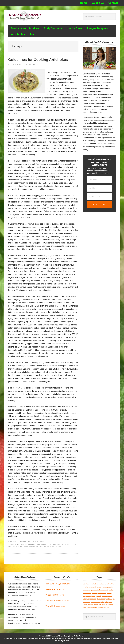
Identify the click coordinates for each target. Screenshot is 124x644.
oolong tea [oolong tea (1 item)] (86, 599)
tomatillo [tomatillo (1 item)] (111, 605)
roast (41, 547)
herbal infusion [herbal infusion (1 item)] (87, 593)
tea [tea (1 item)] (103, 605)
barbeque (32, 544)
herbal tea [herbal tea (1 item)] (95, 593)
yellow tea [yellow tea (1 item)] (106, 608)
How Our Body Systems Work (58, 584)
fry (75, 544)
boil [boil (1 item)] (108, 584)
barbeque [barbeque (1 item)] (98, 584)
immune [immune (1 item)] (109, 593)
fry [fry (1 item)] (90, 590)
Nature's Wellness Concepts (25, 17)
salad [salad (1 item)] (107, 602)
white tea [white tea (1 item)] (100, 608)
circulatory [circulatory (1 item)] (105, 587)
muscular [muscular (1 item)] (104, 596)
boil (39, 544)
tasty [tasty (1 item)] (100, 605)
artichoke (23, 544)
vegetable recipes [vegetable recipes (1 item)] (92, 608)
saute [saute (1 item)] (110, 602)
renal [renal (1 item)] (89, 602)
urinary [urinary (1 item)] (85, 608)
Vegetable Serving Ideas (55, 606)
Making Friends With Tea (56, 589)
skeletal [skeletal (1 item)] (96, 605)
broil (50, 544)
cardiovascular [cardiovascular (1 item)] (97, 587)
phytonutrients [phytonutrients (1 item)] (101, 599)
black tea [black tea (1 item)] (104, 584)
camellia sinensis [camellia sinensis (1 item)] (88, 587)
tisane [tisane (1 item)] (106, 605)
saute (47, 547)
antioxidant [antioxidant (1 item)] (86, 584)
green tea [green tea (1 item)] (103, 590)
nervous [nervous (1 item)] (110, 596)
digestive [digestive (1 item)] (111, 587)
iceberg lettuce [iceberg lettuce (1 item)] (102, 593)
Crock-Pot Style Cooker (63, 544)
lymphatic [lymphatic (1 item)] (99, 596)
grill (10, 547)
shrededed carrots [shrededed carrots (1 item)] (88, 605)
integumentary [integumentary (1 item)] (87, 596)
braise (44, 544)
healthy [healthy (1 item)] (111, 590)
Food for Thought (26, 542)
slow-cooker (55, 547)
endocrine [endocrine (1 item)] (86, 590)
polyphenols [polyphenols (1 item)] (109, 599)
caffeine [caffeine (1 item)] (112, 584)
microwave (18, 547)
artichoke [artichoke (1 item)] (92, 584)
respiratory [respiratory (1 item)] (101, 602)
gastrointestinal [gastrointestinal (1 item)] (95, 590)
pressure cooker (30, 547)
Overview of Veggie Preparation (58, 600)
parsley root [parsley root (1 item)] (93, 599)
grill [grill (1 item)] (107, 590)
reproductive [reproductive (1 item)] (94, 602)
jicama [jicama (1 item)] (93, 596)
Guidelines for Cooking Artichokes (38, 60)
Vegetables (39, 542)
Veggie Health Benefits (55, 595)
